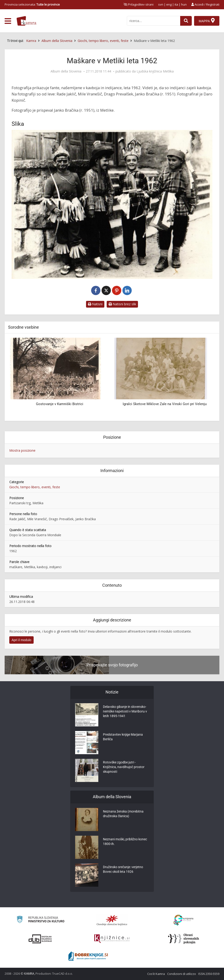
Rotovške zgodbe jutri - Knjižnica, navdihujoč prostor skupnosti (124, 767)
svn (161, 4)
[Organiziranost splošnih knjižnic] (112, 920)
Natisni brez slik (122, 304)
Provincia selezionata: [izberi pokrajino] (32, 4)
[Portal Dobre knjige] (88, 956)
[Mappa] (207, 21)
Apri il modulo (21, 640)
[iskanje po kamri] (154, 21)
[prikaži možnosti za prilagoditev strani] (139, 4)
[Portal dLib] (40, 939)
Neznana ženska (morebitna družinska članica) (123, 814)
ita (176, 4)
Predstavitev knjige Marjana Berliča (123, 737)
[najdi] (186, 21)
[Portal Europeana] (184, 920)
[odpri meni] (8, 21)
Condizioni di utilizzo (182, 974)
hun (184, 4)
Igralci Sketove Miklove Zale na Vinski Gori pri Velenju (165, 404)
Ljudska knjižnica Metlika (155, 71)
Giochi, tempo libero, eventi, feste (35, 487)
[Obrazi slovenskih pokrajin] (184, 939)
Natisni (95, 304)
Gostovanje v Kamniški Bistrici (60, 404)
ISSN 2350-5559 (209, 974)
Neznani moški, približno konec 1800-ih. (125, 841)
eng (169, 4)
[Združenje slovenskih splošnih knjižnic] (112, 939)
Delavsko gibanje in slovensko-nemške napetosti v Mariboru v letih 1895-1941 (125, 711)
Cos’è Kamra (156, 974)
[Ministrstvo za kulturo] (40, 920)
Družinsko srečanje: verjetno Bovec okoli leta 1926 (123, 869)
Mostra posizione (22, 450)
